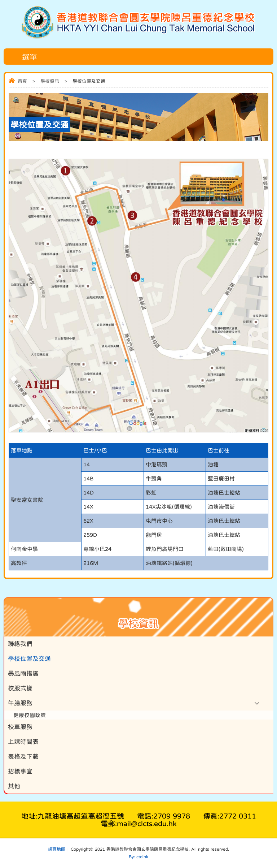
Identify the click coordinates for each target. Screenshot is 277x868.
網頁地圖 (57, 849)
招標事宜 (20, 771)
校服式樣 (20, 688)
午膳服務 (20, 703)
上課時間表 (23, 742)
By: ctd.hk (138, 857)
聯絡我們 (20, 644)
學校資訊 (50, 81)
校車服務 (20, 727)
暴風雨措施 (23, 673)
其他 (14, 786)
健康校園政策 (30, 715)
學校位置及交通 (29, 659)
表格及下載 (23, 757)
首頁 (22, 81)
